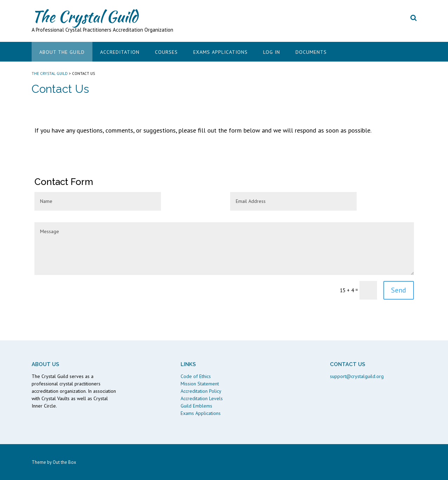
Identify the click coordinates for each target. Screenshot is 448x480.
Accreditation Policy (201, 391)
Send (399, 290)
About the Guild (62, 52)
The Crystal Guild (85, 17)
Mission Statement (200, 384)
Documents (311, 52)
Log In (272, 52)
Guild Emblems (196, 406)
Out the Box (64, 462)
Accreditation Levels (202, 398)
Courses (166, 52)
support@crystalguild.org (357, 376)
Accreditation (120, 52)
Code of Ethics (196, 376)
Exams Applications (220, 52)
